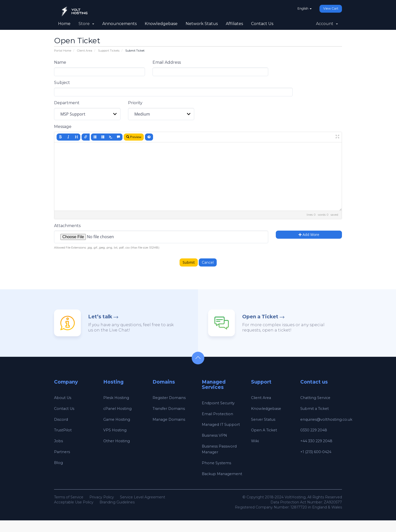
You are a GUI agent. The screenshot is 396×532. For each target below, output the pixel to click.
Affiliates (234, 24)
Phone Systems (217, 469)
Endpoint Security (220, 403)
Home (64, 24)
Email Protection (219, 414)
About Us (64, 398)
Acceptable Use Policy (74, 514)
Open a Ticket (260, 317)
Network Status (202, 24)
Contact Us (262, 24)
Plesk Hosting (117, 398)
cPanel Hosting (119, 408)
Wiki (255, 441)
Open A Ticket (266, 430)
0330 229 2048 (316, 430)
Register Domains (170, 398)
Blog (59, 463)
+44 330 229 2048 (318, 441)
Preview (134, 137)
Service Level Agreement (143, 509)
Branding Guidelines (117, 514)
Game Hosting (118, 419)
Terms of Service (69, 509)
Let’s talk (100, 317)
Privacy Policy (102, 509)
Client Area (85, 51)
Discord (62, 419)
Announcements (119, 24)
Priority (135, 103)
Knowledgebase (161, 24)
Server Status (265, 419)
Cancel (208, 262)
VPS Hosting (116, 430)
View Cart (329, 9)
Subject (62, 83)
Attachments (67, 226)
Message (63, 127)
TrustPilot (64, 430)
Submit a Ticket (316, 408)
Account (327, 24)
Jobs (59, 441)
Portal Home (63, 51)
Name (60, 62)
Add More (309, 235)
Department (67, 103)
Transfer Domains (170, 408)
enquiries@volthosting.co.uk (329, 419)
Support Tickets (109, 51)
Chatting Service (317, 398)
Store (86, 24)
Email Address (167, 62)
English (300, 9)
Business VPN (216, 441)
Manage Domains (170, 419)
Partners (63, 452)
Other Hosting (118, 441)
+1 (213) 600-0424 (318, 452)
